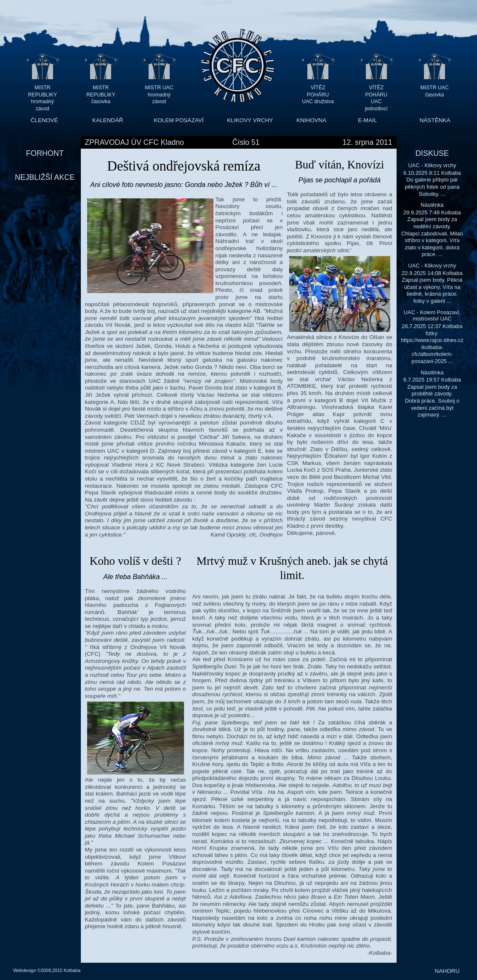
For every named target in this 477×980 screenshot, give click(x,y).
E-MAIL (367, 120)
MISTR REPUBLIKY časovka (101, 95)
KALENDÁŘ (108, 120)
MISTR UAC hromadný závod (159, 95)
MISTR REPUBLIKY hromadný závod (42, 95)
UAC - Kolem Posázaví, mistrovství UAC (432, 316)
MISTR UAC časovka (435, 91)
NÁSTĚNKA (435, 120)
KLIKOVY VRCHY (250, 120)
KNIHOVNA (311, 120)
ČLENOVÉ (44, 120)
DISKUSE (432, 153)
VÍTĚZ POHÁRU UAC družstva (318, 95)
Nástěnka (432, 205)
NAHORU (447, 971)
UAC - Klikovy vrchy (432, 165)
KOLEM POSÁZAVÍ (179, 120)
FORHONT (45, 153)
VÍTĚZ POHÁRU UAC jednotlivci (376, 95)
